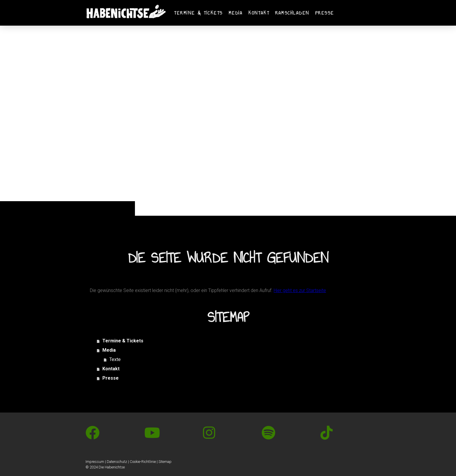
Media (236, 13)
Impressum (95, 462)
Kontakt (259, 13)
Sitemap (165, 462)
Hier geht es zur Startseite (300, 290)
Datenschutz (117, 462)
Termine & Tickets (198, 13)
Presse (325, 13)
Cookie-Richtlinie (143, 462)
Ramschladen (292, 13)
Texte (115, 359)
